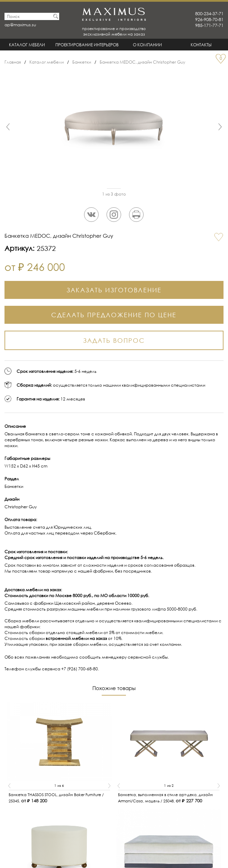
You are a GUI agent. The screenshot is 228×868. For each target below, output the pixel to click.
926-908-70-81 (209, 20)
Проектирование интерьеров (87, 45)
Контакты (201, 45)
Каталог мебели (27, 45)
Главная (13, 62)
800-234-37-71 (209, 14)
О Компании (147, 45)
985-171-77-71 (209, 25)
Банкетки (82, 62)
